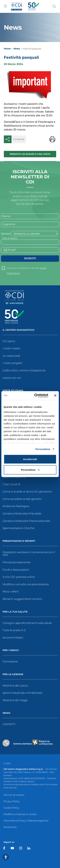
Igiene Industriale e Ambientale (22, 693)
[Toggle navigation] (5, 6)
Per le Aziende (13, 674)
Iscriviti (30, 258)
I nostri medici (12, 348)
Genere (6, 234)
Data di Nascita (10, 238)
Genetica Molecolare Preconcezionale (26, 521)
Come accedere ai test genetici (22, 499)
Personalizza (43, 449)
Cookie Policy (11, 808)
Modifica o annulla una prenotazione (26, 584)
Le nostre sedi (11, 356)
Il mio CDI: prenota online (19, 577)
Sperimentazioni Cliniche (18, 528)
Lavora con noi (12, 378)
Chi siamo (9, 341)
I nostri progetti (12, 363)
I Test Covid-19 (11, 484)
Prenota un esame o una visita (30, 154)
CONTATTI (9, 724)
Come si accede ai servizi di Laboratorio (27, 492)
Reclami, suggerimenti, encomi (22, 599)
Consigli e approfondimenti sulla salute (27, 623)
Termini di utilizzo (14, 795)
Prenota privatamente (16, 562)
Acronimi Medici (13, 638)
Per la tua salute (15, 612)
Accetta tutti (30, 459)
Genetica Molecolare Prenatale (22, 514)
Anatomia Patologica (16, 506)
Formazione (10, 662)
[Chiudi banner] (55, 396)
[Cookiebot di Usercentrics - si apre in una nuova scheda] (36, 396)
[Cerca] (54, 6)
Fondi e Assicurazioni (16, 570)
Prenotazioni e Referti (19, 541)
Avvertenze (10, 827)
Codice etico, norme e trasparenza (24, 370)
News (17, 49)
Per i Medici (11, 650)
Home (7, 49)
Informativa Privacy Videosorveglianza (26, 821)
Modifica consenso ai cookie (20, 814)
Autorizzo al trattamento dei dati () (26, 269)
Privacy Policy (12, 801)
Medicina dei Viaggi (15, 700)
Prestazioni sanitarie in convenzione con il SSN (29, 554)
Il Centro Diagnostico (18, 330)
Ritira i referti (11, 592)
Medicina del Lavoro (15, 686)
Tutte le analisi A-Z (14, 477)
